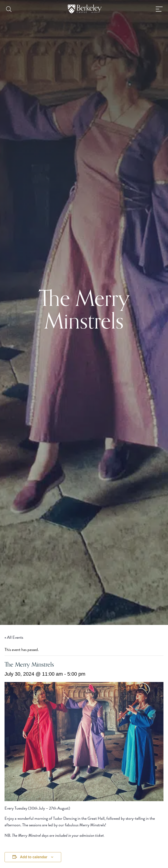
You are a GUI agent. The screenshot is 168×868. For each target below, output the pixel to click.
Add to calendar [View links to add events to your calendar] (34, 857)
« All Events (14, 637)
